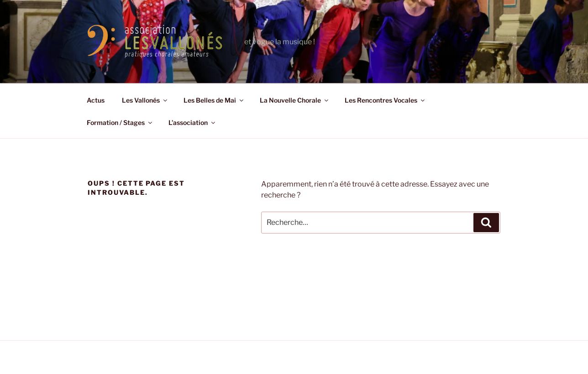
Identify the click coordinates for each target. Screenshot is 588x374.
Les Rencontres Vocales (385, 100)
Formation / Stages (120, 122)
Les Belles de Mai (214, 100)
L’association (192, 122)
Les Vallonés (145, 100)
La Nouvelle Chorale (295, 100)
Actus (96, 100)
